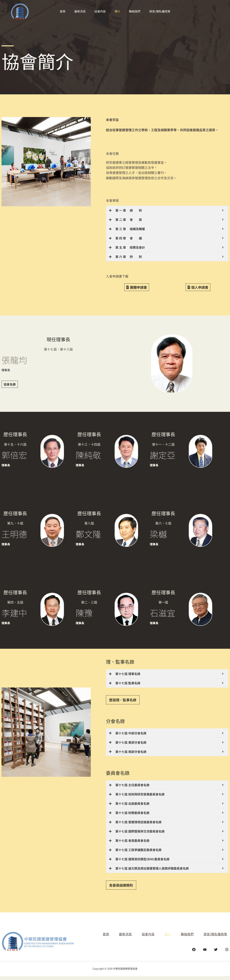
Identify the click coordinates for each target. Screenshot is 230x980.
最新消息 (79, 11)
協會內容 (100, 11)
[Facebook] (194, 953)
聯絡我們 (136, 11)
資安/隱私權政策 (161, 11)
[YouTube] (205, 953)
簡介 (118, 11)
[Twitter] (216, 953)
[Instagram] (227, 953)
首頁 (61, 11)
